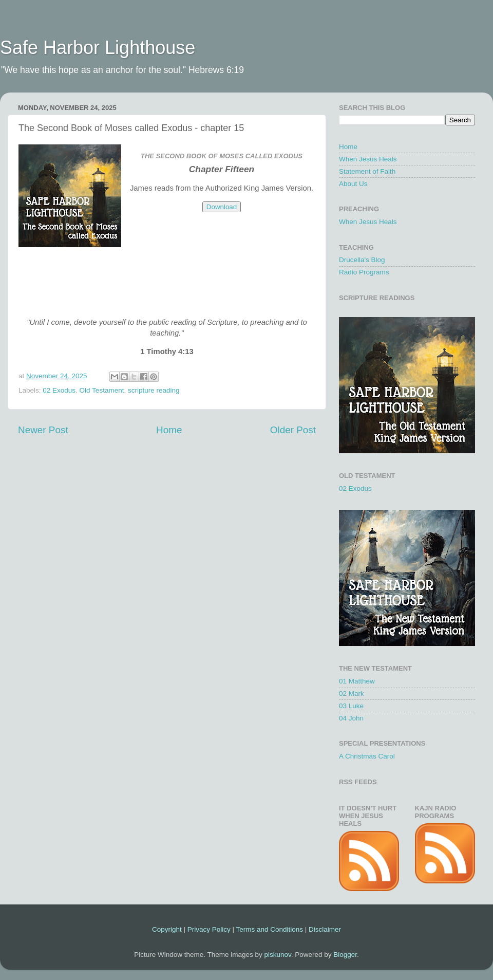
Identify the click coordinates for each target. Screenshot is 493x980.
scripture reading (154, 390)
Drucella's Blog (362, 260)
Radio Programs (364, 272)
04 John (351, 718)
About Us (353, 184)
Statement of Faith (367, 171)
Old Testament (102, 390)
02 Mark (352, 694)
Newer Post (43, 430)
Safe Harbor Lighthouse (98, 48)
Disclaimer (325, 929)
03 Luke (351, 706)
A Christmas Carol (367, 756)
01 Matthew (357, 681)
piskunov (277, 955)
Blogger (345, 955)
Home (169, 430)
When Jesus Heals (368, 159)
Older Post (293, 430)
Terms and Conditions (269, 929)
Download (222, 207)
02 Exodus (59, 390)
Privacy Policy (209, 929)
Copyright (167, 929)
